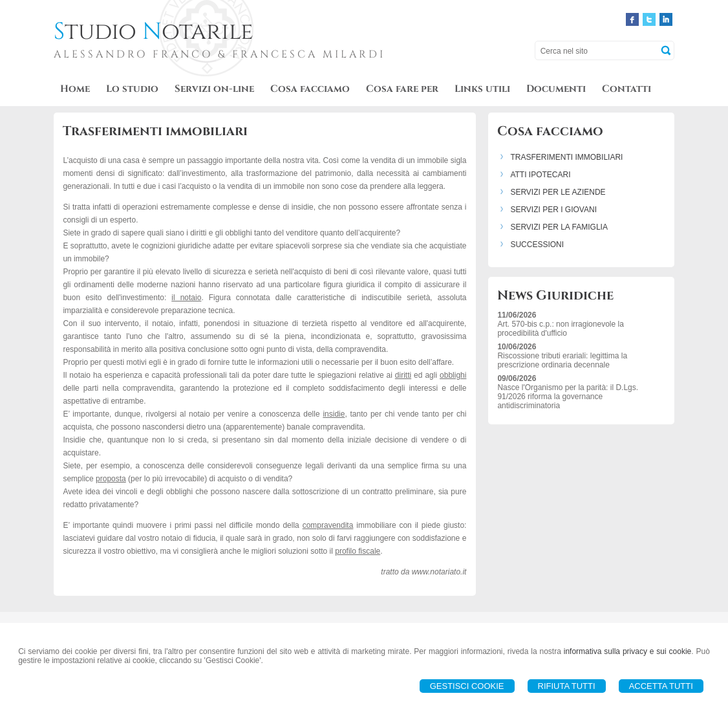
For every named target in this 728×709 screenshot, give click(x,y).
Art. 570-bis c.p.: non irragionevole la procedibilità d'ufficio (560, 329)
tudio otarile (154, 32)
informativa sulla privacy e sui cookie (628, 651)
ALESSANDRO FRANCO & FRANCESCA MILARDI (219, 54)
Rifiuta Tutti (567, 686)
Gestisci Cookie (467, 686)
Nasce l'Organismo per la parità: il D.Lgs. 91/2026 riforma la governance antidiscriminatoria (568, 397)
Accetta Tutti (661, 686)
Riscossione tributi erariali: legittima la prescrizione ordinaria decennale (562, 360)
